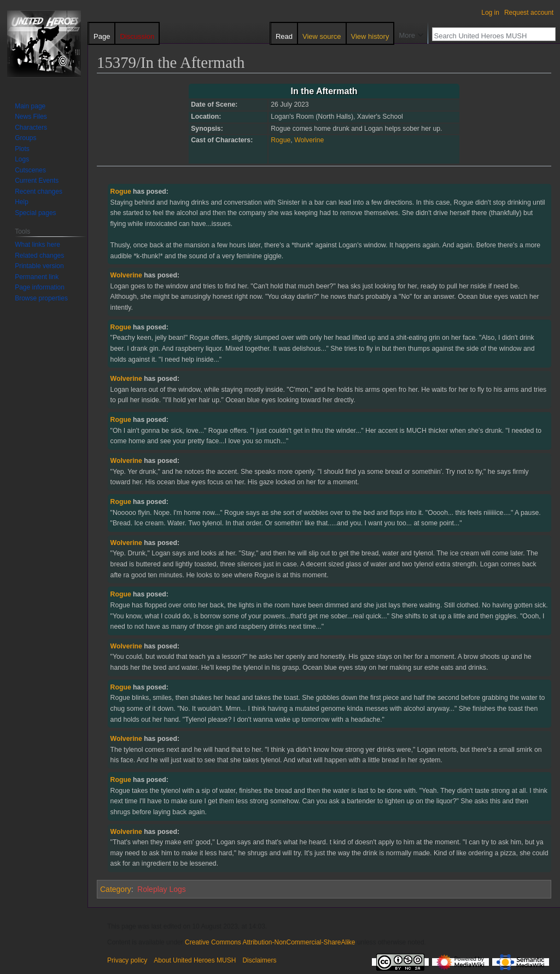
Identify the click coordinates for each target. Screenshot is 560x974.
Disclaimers (259, 960)
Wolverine (309, 140)
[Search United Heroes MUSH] (488, 36)
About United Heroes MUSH (195, 960)
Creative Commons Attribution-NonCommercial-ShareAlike (270, 942)
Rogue (281, 140)
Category (116, 889)
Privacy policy (127, 960)
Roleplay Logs (162, 889)
